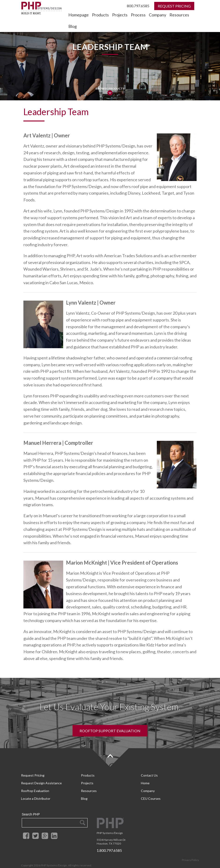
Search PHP (31, 808)
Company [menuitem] (158, 15)
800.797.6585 (138, 6)
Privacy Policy (190, 853)
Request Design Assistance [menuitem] (41, 781)
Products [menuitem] (100, 15)
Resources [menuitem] (179, 15)
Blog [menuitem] (73, 26)
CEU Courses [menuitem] (151, 793)
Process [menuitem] (138, 15)
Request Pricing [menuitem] (33, 775)
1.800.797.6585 (109, 844)
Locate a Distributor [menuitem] (36, 793)
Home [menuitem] (145, 781)
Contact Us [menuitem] (149, 775)
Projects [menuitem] (120, 15)
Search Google (82, 816)
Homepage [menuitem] (79, 15)
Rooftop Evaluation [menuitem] (35, 787)
